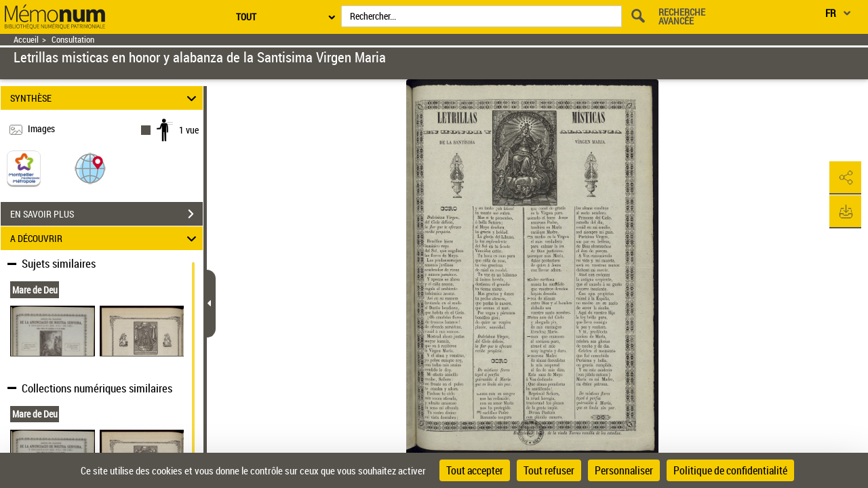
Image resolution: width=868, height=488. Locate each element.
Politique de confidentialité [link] (730, 470)
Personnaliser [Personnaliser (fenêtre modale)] (624, 470)
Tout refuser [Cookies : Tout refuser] (549, 470)
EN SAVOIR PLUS (106, 214)
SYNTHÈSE (105, 98)
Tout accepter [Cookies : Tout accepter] (475, 470)
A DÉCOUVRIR (105, 238)
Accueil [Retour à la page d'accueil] (26, 40)
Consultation (73, 40)
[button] (90, 168)
